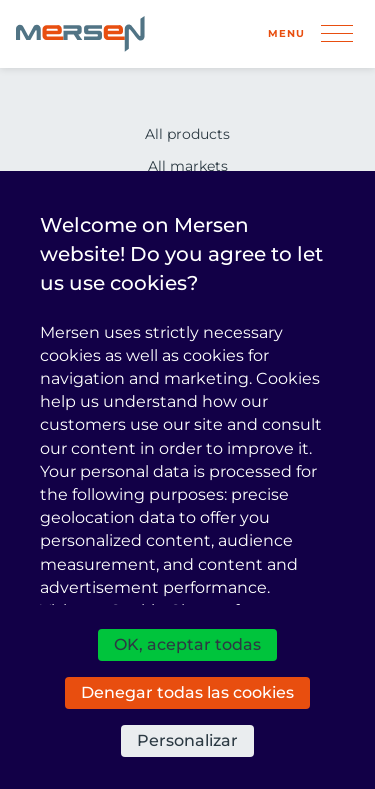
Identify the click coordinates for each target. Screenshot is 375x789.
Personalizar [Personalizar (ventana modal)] (187, 740)
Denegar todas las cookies (187, 692)
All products (187, 134)
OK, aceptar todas (187, 644)
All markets (188, 166)
